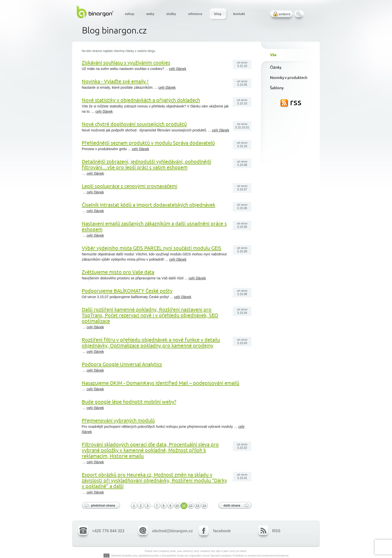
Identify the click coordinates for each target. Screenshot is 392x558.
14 (204, 506)
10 (177, 506)
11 (184, 506)
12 (191, 506)
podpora (284, 14)
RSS (291, 103)
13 (197, 506)
